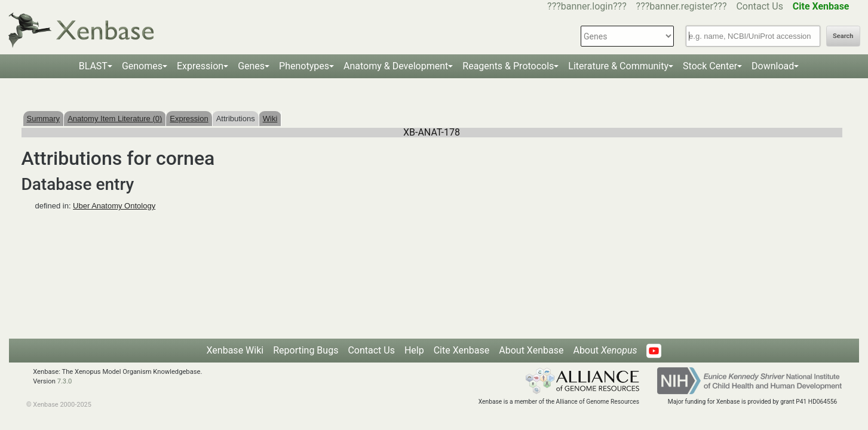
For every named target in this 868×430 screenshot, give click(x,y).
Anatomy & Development (396, 66)
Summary (44, 119)
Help (414, 350)
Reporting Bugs (306, 350)
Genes (251, 66)
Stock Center (710, 66)
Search (843, 36)
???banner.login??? (587, 6)
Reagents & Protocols (508, 66)
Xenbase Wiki (235, 350)
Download (773, 66)
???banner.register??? (682, 6)
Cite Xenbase (462, 350)
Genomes (142, 66)
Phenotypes (304, 66)
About (605, 350)
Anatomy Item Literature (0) (115, 119)
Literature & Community (618, 66)
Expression (200, 66)
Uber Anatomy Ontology (114, 206)
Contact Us (760, 6)
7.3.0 (65, 381)
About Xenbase (531, 350)
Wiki (270, 119)
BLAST (93, 66)
